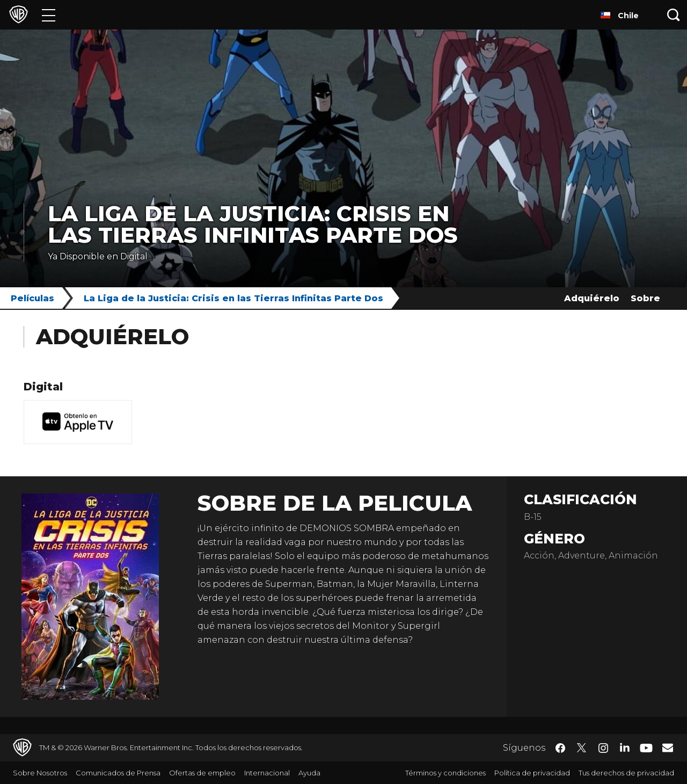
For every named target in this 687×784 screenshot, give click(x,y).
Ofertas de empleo (202, 773)
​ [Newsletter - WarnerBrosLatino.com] (668, 747)
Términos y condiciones (445, 773)
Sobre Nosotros (40, 773)
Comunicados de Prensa (118, 773)
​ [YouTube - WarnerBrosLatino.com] (646, 748)
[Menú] (49, 15)
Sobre (645, 298)
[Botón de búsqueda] (674, 15)
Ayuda (309, 773)
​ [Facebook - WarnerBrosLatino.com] (560, 748)
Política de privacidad (532, 773)
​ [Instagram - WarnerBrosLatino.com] (603, 748)
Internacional (267, 773)
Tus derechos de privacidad (626, 773)
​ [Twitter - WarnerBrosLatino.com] (582, 748)
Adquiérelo (592, 298)
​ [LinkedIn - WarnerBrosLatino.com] (625, 747)
